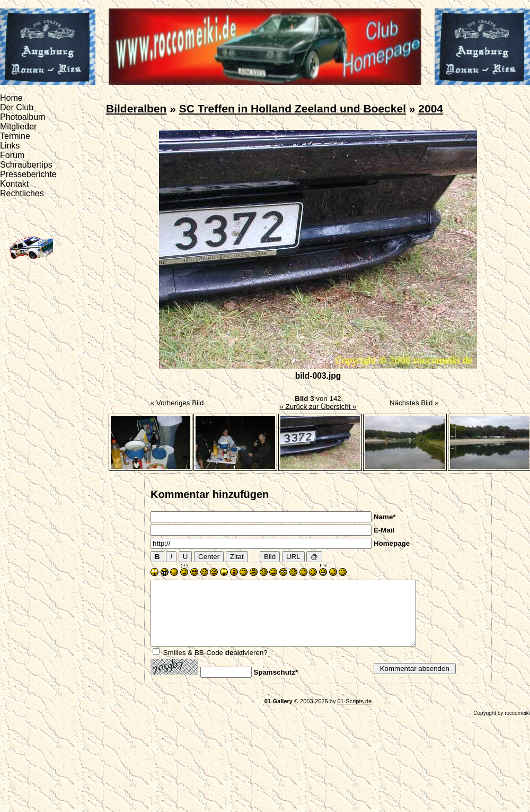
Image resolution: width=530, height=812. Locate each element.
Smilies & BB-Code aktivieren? (215, 665)
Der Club (17, 107)
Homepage (392, 543)
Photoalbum (23, 117)
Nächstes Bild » (414, 403)
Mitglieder (18, 126)
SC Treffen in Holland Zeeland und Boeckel (293, 108)
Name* (385, 517)
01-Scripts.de (354, 714)
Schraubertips (26, 165)
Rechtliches (22, 193)
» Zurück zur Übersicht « (318, 407)
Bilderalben (136, 108)
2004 (431, 108)
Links (10, 146)
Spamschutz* (276, 685)
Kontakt (14, 184)
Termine (15, 136)
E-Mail (384, 530)
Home (11, 98)
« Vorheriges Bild (177, 403)
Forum (12, 155)
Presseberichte (28, 174)
